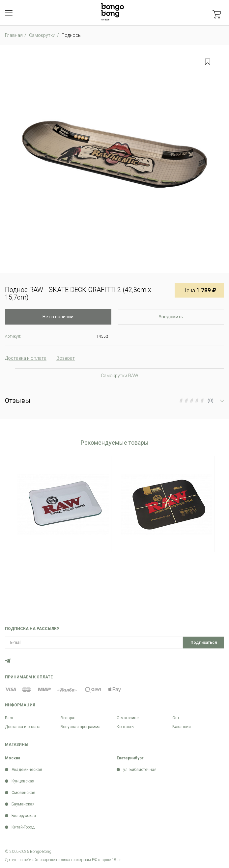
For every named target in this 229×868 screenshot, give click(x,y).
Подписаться (204, 643)
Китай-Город (23, 827)
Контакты (126, 727)
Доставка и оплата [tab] (26, 358)
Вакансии (182, 727)
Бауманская (23, 804)
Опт (176, 718)
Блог (9, 718)
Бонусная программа (81, 727)
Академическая (27, 770)
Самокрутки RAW (120, 376)
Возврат (68, 718)
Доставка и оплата (23, 727)
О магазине (128, 718)
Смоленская (23, 793)
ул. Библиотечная (140, 770)
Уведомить (171, 317)
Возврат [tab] (66, 358)
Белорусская (24, 816)
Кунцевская (23, 781)
